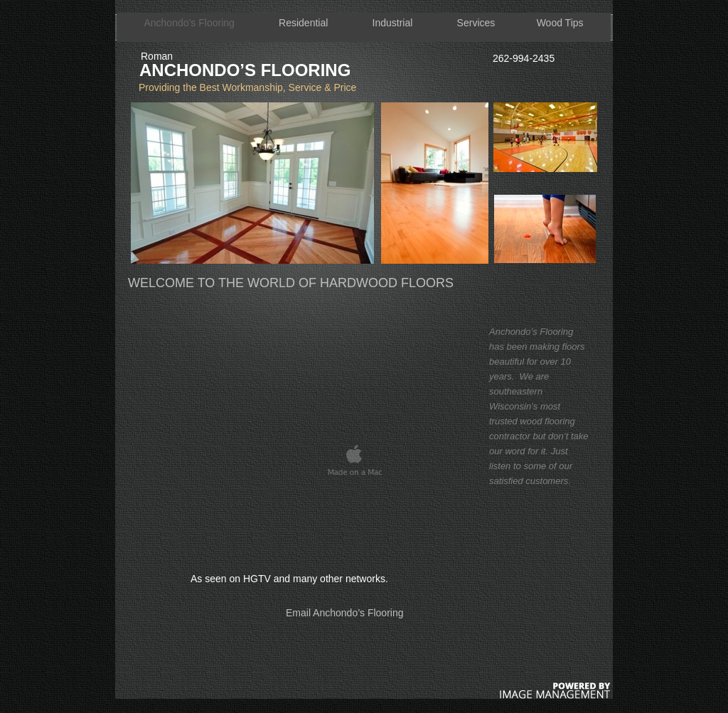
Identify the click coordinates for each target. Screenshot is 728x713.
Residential (303, 23)
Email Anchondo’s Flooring (345, 613)
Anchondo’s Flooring (189, 23)
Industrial (393, 23)
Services (476, 23)
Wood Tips (560, 23)
